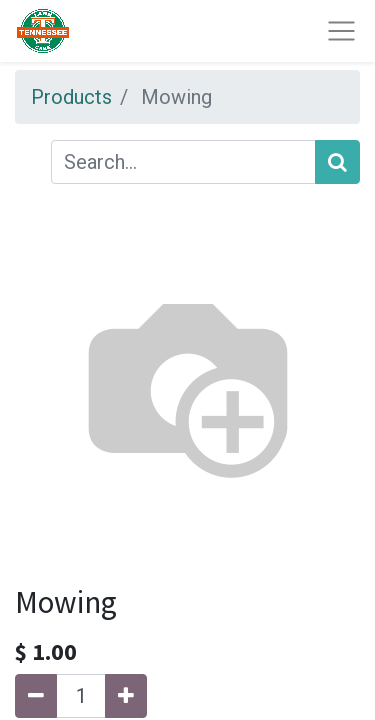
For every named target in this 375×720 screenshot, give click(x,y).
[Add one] (126, 696)
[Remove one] (36, 696)
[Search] (337, 162)
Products (71, 97)
